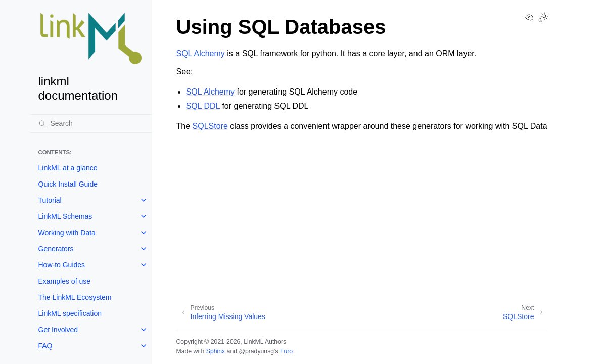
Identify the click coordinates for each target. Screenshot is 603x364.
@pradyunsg (256, 351)
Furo (286, 351)
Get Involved (58, 330)
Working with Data (67, 233)
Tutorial (50, 200)
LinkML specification (70, 313)
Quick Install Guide (68, 184)
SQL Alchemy (201, 53)
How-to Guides (62, 265)
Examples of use (65, 281)
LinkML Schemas (65, 216)
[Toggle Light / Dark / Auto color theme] (543, 18)
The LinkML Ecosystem (75, 297)
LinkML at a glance (68, 168)
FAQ (45, 346)
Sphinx (216, 351)
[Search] (91, 123)
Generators (56, 249)
